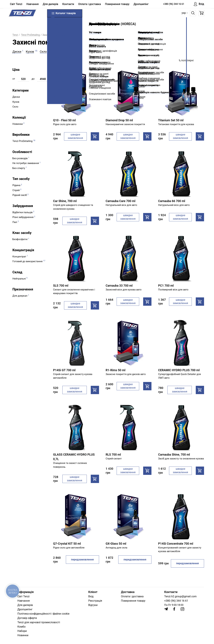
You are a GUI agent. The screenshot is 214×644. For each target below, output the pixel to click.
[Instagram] (182, 609)
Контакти (68, 4)
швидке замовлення (75, 136)
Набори (22, 631)
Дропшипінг (141, 4)
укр (183, 14)
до (33, 79)
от (14, 79)
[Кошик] (200, 14)
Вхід (91, 596)
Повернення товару (117, 4)
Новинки (23, 635)
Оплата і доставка (89, 4)
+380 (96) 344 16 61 (174, 4)
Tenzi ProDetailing (30, 35)
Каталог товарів (65, 14)
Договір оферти (27, 618)
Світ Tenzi (16, 4)
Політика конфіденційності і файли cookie (43, 614)
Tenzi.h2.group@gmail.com (180, 596)
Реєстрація (95, 601)
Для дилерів (51, 4)
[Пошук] (192, 14)
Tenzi (15, 35)
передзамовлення (82, 560)
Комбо (21, 627)
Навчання (33, 4)
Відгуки (93, 605)
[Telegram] (166, 609)
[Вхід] (199, 4)
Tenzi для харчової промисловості (39, 622)
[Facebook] (174, 609)
